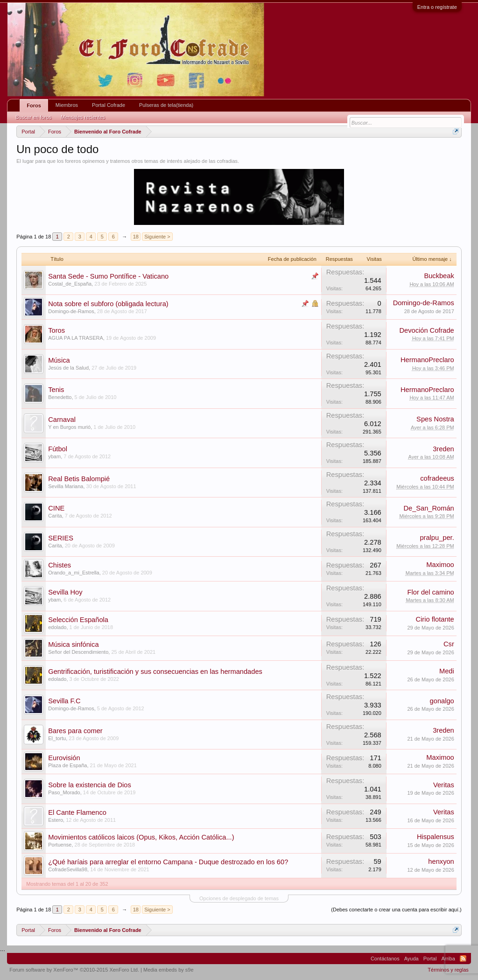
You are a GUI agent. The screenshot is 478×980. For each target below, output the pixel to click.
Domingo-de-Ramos (71, 311)
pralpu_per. (437, 538)
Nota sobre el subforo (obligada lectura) (108, 304)
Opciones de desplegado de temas (239, 898)
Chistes (60, 565)
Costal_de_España (70, 284)
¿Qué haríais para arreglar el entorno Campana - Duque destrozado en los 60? (168, 862)
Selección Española (78, 620)
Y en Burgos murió (69, 427)
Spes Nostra (435, 419)
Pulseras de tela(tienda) (166, 105)
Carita (55, 516)
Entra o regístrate (437, 7)
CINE (56, 508)
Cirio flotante (435, 619)
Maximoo (440, 565)
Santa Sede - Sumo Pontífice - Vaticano (108, 276)
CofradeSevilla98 (68, 869)
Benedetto (60, 397)
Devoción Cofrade (426, 330)
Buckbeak (439, 276)
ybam (54, 456)
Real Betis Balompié (79, 479)
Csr (449, 644)
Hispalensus (436, 837)
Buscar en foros (33, 117)
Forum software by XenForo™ (74, 970)
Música (59, 360)
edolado (57, 627)
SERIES (61, 538)
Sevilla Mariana (66, 486)
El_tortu (57, 738)
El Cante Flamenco (77, 812)
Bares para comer (75, 731)
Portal (430, 959)
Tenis (56, 390)
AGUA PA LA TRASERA (76, 338)
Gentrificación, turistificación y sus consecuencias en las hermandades (155, 672)
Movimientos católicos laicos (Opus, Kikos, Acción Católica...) (141, 837)
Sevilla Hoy (65, 592)
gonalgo (442, 701)
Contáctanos (385, 959)
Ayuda (411, 959)
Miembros (67, 105)
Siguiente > (157, 237)
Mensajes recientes (83, 117)
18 (136, 237)
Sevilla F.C (64, 701)
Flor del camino (431, 592)
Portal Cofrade (109, 105)
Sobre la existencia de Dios (90, 785)
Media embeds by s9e (169, 970)
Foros (34, 105)
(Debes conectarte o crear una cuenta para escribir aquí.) (396, 910)
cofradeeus (437, 478)
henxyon (441, 861)
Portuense (60, 845)
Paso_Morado (64, 792)
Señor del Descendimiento (78, 652)
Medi (447, 671)
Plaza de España (67, 765)
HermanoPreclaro (427, 360)
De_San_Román (429, 508)
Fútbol (58, 449)
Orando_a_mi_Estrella (74, 573)
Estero (56, 820)
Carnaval (62, 420)
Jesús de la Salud (68, 368)
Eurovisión (64, 758)
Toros (56, 330)
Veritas (444, 785)
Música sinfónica (73, 644)
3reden (443, 449)
